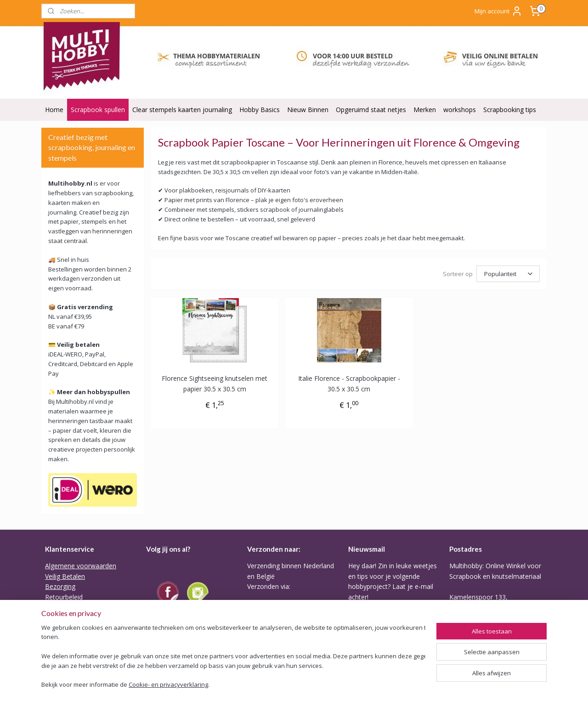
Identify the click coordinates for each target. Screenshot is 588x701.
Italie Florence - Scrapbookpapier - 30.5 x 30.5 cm (349, 383)
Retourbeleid (64, 597)
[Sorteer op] (508, 274)
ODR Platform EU (71, 638)
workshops (460, 110)
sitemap (301, 684)
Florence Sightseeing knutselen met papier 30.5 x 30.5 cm (215, 383)
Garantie (58, 607)
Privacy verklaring (71, 628)
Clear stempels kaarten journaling (182, 110)
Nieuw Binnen (308, 110)
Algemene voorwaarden (81, 566)
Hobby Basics (260, 110)
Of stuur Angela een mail (486, 648)
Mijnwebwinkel (436, 684)
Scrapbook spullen (98, 110)
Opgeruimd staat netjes (371, 110)
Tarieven (260, 643)
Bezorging (60, 586)
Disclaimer (61, 648)
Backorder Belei (69, 617)
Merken (425, 110)
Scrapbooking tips (510, 110)
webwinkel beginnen (356, 684)
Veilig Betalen (65, 576)
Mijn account (498, 11)
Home (54, 110)
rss (320, 684)
